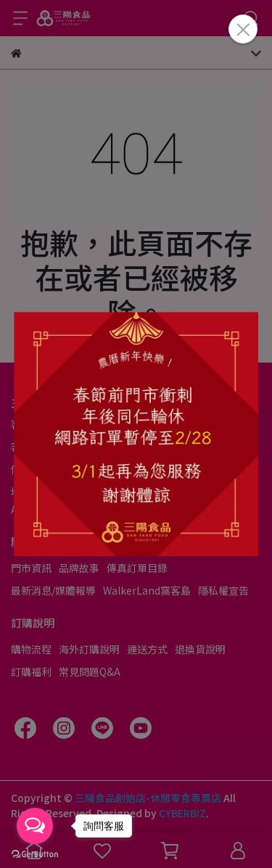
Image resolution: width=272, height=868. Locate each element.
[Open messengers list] (35, 826)
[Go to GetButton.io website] (35, 853)
